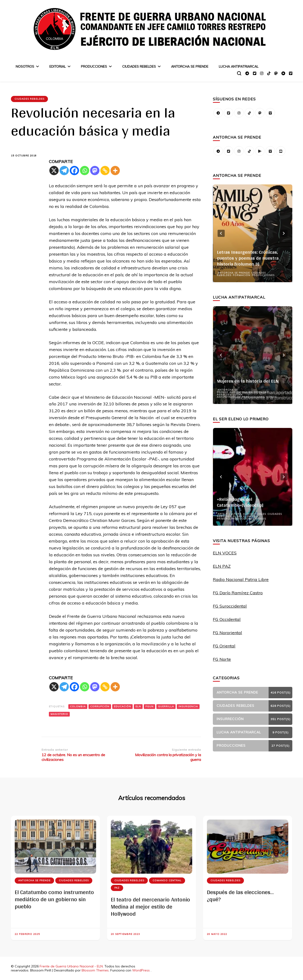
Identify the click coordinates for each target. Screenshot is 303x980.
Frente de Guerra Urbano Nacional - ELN (71, 966)
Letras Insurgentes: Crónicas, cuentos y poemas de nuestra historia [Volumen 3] (248, 258)
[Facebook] (74, 171)
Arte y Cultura (230, 514)
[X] (54, 171)
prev (221, 233)
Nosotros (25, 66)
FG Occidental (227, 619)
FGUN (149, 706)
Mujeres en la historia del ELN (248, 381)
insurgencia (188, 706)
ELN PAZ (222, 566)
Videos (271, 397)
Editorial (58, 66)
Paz (117, 888)
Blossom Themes (95, 970)
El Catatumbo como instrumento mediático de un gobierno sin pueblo (54, 899)
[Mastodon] (95, 171)
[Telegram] (64, 171)
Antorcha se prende (190, 66)
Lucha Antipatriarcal (239, 66)
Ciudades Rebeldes (139, 66)
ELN (138, 706)
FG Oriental (224, 646)
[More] (115, 171)
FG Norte (222, 659)
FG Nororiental (227, 633)
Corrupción (100, 706)
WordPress (141, 970)
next (284, 233)
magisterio (59, 714)
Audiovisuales (241, 392)
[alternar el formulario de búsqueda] (239, 73)
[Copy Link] (105, 171)
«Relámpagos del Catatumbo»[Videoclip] (240, 502)
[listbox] (252, 233)
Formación (242, 275)
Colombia (78, 706)
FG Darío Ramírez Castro (238, 593)
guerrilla (166, 706)
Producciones (94, 66)
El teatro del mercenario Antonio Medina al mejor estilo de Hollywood (150, 907)
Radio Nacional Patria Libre (241, 579)
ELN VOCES (225, 553)
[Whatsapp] (85, 171)
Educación (122, 706)
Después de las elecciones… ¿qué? (240, 896)
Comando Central (167, 880)
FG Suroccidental (230, 606)
